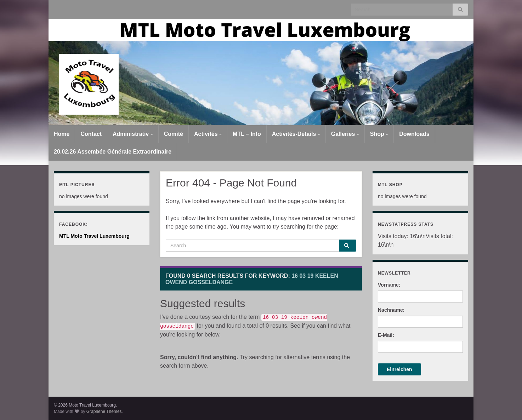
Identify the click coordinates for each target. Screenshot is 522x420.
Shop (379, 134)
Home (62, 134)
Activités (208, 134)
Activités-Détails (296, 134)
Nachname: (391, 310)
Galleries (345, 134)
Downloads (414, 134)
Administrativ (133, 134)
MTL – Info (247, 134)
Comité (174, 134)
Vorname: (389, 285)
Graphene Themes (104, 412)
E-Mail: (386, 335)
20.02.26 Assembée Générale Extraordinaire (113, 152)
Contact (91, 134)
